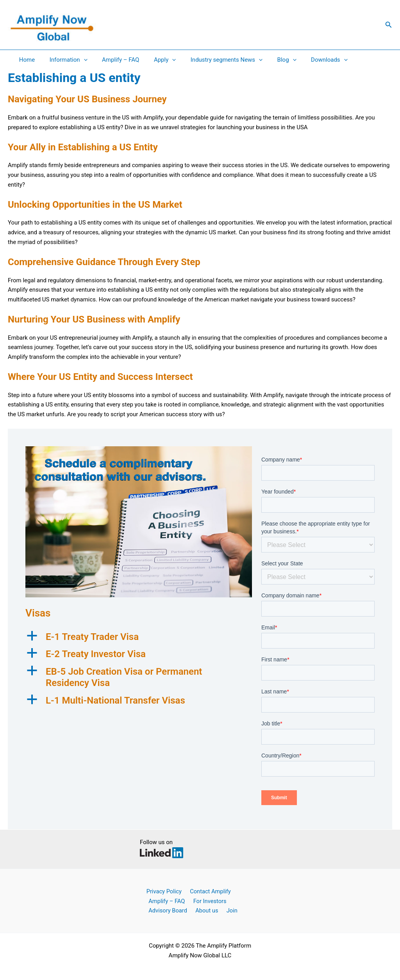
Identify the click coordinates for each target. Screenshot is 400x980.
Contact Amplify (207, 891)
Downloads (310, 60)
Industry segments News (213, 60)
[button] (389, 25)
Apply (155, 60)
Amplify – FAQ (113, 60)
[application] (79, 60)
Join (228, 910)
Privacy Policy (162, 891)
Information (64, 60)
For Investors (207, 901)
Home (25, 60)
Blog (271, 60)
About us (204, 910)
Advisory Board (167, 910)
